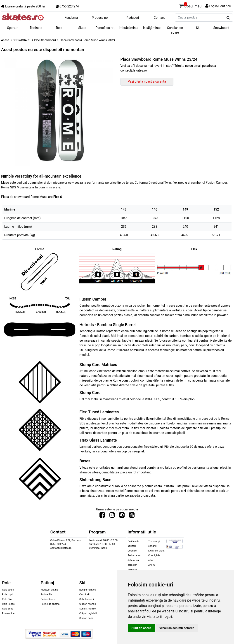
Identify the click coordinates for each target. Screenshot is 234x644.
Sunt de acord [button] (141, 628)
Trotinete (36, 28)
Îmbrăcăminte (129, 28)
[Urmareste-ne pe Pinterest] (122, 516)
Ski (198, 28)
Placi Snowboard (45, 40)
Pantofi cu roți (105, 28)
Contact (159, 18)
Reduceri (133, 18)
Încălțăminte (152, 28)
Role (59, 28)
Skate (82, 28)
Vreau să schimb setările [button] (177, 628)
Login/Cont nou (220, 6)
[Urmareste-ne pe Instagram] (112, 516)
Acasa (5, 40)
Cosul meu (191, 5)
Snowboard (221, 28)
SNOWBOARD (22, 40)
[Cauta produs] (228, 18)
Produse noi (100, 18)
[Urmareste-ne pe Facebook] (102, 516)
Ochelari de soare (175, 30)
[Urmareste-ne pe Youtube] (132, 516)
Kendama (71, 18)
